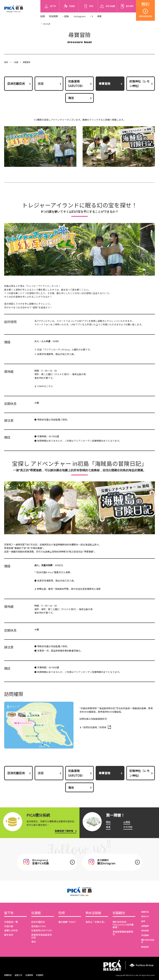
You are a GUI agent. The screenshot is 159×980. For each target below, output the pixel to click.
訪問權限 (145, 926)
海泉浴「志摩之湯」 (96, 922)
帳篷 (108, 827)
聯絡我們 (145, 947)
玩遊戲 (36, 913)
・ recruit (45, 24)
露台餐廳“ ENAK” (67, 922)
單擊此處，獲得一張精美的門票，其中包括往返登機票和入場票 (69, 589)
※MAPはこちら (45, 386)
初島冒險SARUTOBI (75, 84)
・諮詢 (65, 16)
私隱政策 (29, 975)
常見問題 (53, 16)
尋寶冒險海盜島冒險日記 (42, 936)
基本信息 (9, 935)
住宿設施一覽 (11, 922)
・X (91, 16)
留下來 (9, 913)
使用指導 (145, 930)
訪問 (43, 16)
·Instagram (79, 16)
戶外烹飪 (128, 827)
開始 (108, 822)
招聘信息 (8, 975)
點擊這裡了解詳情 (64, 831)
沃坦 (41, 84)
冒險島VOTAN (38, 926)
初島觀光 (119, 913)
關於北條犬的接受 (148, 941)
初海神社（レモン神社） (139, 84)
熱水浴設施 (93, 913)
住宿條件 (40, 975)
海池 (71, 98)
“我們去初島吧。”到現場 (94, 727)
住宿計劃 (9, 926)
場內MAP (145, 916)
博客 (99, 16)
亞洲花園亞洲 (16, 84)
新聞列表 (145, 912)
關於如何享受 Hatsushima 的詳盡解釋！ (123, 925)
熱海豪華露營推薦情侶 (123, 933)
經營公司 (18, 975)
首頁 (6, 62)
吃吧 (61, 913)
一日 (14, 62)
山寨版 (127, 822)
